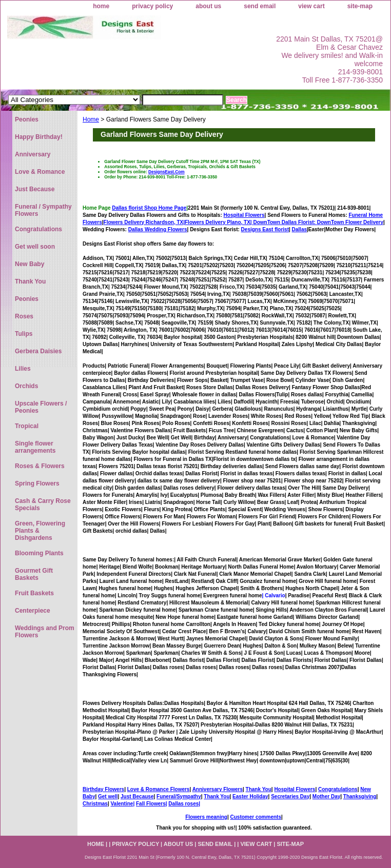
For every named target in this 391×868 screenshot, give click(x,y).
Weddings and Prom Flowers (45, 632)
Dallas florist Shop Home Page (149, 208)
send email (260, 6)
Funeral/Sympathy (179, 796)
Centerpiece (33, 611)
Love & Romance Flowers (159, 789)
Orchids (26, 386)
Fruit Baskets (34, 593)
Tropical (27, 426)
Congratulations (338, 789)
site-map (360, 6)
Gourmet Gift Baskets (34, 574)
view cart (311, 6)
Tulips (24, 334)
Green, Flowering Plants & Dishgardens (40, 531)
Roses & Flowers (40, 466)
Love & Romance (40, 172)
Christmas (95, 804)
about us (208, 6)
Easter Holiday (250, 796)
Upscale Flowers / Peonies (41, 407)
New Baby (30, 264)
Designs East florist (265, 229)
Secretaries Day (290, 796)
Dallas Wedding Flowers (158, 229)
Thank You (259, 789)
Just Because (137, 796)
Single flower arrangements (35, 447)
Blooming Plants (39, 553)
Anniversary (33, 154)
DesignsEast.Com (167, 172)
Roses (24, 316)
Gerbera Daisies (38, 351)
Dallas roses (183, 804)
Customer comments (255, 817)
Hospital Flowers (244, 215)
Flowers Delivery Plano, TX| (251, 222)
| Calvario (274, 596)
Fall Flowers (151, 804)
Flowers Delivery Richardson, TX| (144, 222)
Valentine (122, 804)
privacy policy (152, 6)
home (101, 6)
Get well (108, 796)
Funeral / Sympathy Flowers (43, 210)
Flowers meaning (206, 817)
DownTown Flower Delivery (350, 222)
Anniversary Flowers (218, 789)
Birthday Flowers (103, 789)
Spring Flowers (37, 483)
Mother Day (326, 796)
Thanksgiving (360, 796)
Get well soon (35, 247)
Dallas (299, 229)
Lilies (23, 369)
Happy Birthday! (39, 137)
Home (91, 119)
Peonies (27, 119)
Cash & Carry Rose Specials (43, 504)
